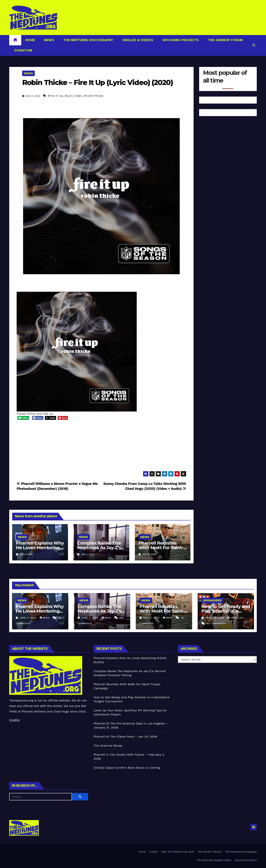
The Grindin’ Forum (225, 40)
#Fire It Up (55, 96)
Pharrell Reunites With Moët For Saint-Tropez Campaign (161, 548)
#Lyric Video (74, 96)
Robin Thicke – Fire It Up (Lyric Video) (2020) (98, 82)
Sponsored (212, 600)
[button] (254, 45)
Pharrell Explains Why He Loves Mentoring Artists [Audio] (40, 548)
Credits (14, 720)
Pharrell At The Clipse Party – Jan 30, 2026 (125, 737)
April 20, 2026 (215, 618)
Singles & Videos (137, 40)
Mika (45, 618)
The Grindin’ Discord (210, 852)
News (49, 40)
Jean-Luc (235, 618)
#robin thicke (94, 96)
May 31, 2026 (152, 618)
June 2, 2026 (90, 618)
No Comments (216, 623)
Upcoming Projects (180, 40)
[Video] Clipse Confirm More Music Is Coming (127, 768)
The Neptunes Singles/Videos (214, 860)
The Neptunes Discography (88, 40)
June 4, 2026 (28, 618)
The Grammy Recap (108, 746)
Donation (23, 50)
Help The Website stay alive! (178, 852)
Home (30, 40)
